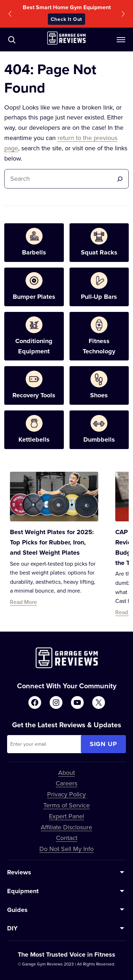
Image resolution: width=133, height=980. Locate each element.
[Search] (120, 179)
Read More (23, 602)
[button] (10, 14)
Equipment (23, 891)
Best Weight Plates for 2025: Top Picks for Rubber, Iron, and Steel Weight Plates (52, 542)
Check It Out (66, 19)
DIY (12, 928)
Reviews (19, 872)
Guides (17, 910)
